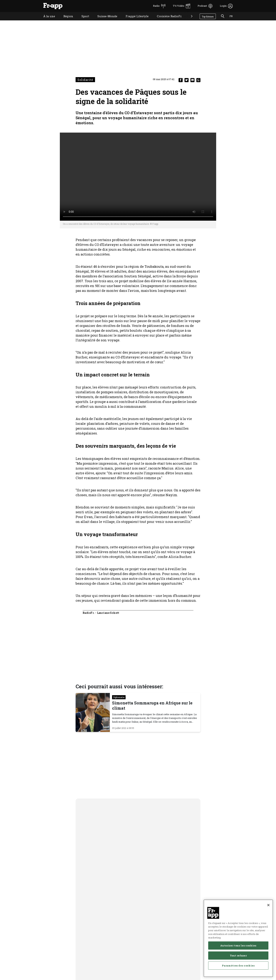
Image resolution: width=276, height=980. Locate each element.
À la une (46, 21)
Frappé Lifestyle (134, 21)
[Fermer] (268, 907)
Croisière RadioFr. (167, 21)
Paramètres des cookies (238, 967)
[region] (238, 940)
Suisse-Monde (105, 21)
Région (65, 21)
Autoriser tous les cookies (238, 947)
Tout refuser (238, 957)
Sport (83, 21)
